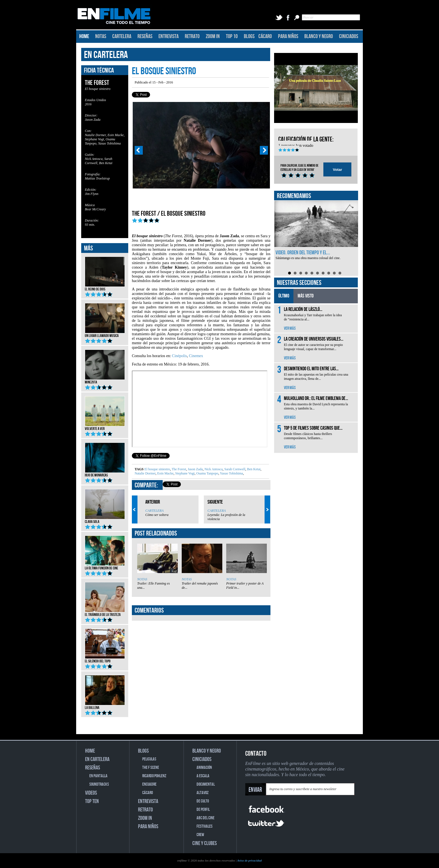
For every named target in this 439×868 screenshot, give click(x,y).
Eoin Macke (165, 473)
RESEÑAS (145, 36)
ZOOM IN (213, 36)
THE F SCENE (151, 768)
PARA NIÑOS (288, 36)
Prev (139, 150)
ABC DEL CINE (206, 818)
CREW (200, 835)
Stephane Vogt (185, 473)
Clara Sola (105, 520)
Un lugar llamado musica (105, 334)
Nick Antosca (213, 469)
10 (340, 273)
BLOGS (249, 36)
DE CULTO (203, 801)
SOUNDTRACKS (99, 784)
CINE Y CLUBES (205, 843)
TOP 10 (232, 36)
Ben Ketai (253, 469)
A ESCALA (203, 776)
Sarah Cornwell (234, 469)
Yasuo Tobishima (231, 473)
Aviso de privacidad (249, 860)
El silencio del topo (105, 659)
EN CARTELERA (106, 55)
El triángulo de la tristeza (105, 613)
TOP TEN (92, 801)
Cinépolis (179, 356)
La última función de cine (105, 566)
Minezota (105, 380)
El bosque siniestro (157, 469)
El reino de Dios (105, 287)
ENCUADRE (149, 784)
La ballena (105, 706)
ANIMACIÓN (204, 768)
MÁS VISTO (306, 296)
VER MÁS (290, 328)
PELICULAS (149, 759)
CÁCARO (265, 36)
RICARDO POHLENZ (154, 776)
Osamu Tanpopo (207, 473)
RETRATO (192, 36)
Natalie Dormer (145, 473)
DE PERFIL (203, 810)
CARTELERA (122, 36)
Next (264, 150)
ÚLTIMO (284, 296)
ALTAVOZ (203, 793)
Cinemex (196, 356)
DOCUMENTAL (206, 784)
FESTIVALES (205, 826)
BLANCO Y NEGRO (319, 36)
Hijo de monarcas (105, 473)
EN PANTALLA (98, 776)
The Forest (178, 469)
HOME (84, 36)
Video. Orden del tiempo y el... (303, 253)
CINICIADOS (349, 36)
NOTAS (101, 36)
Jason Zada (195, 469)
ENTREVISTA (169, 36)
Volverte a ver (105, 427)
